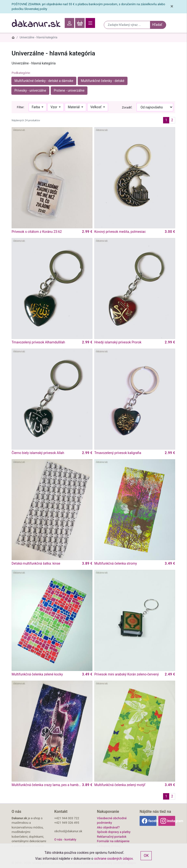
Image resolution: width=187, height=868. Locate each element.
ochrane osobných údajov (113, 859)
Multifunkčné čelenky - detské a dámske (44, 81)
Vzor (54, 107)
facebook (152, 821)
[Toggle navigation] (90, 23)
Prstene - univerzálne (69, 90)
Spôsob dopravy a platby (114, 832)
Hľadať (157, 25)
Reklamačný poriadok (112, 837)
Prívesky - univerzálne (30, 90)
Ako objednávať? (108, 827)
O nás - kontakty (65, 839)
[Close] (172, 7)
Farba (36, 107)
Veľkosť (96, 107)
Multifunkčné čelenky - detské (103, 81)
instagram (171, 821)
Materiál (74, 107)
